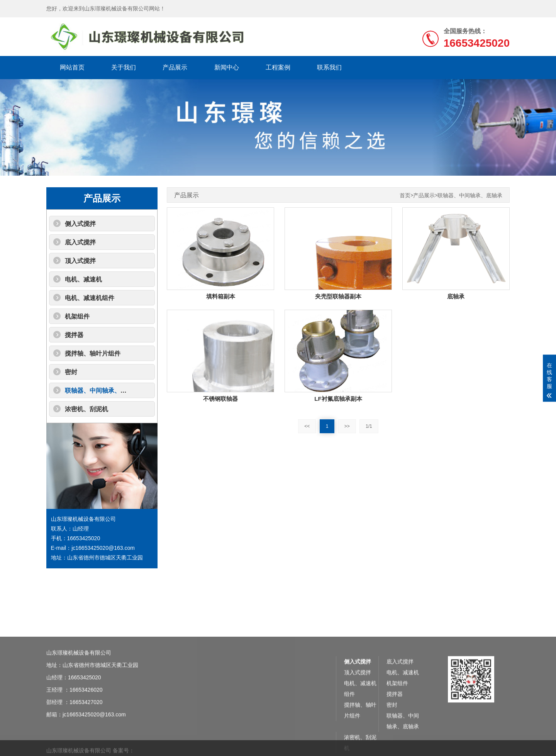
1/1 (369, 426)
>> (347, 426)
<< (307, 426)
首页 (405, 196)
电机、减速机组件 (90, 298)
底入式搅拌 (80, 242)
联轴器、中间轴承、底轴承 (102, 391)
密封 (71, 372)
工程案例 (278, 67)
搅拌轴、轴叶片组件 (93, 353)
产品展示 (175, 67)
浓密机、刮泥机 (86, 409)
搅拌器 (74, 335)
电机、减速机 (83, 279)
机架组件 (77, 316)
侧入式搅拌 (80, 224)
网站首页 (72, 67)
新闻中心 (227, 67)
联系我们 (329, 67)
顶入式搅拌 (80, 261)
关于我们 (124, 67)
